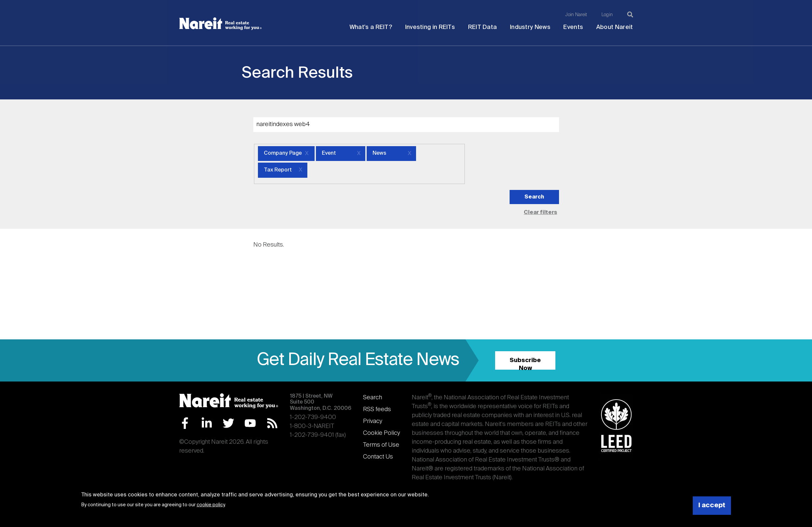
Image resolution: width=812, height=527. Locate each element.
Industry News (530, 27)
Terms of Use (381, 445)
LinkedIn (207, 423)
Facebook (185, 423)
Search (373, 398)
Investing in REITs (430, 27)
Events (573, 27)
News (379, 153)
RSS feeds (377, 409)
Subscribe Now (525, 364)
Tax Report (278, 170)
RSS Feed (272, 423)
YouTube (250, 423)
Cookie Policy (381, 433)
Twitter (228, 423)
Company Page (283, 153)
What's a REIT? (371, 27)
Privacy (373, 421)
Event (329, 153)
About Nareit (615, 27)
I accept (712, 505)
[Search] (630, 14)
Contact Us (378, 457)
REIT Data (483, 27)
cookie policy (211, 505)
